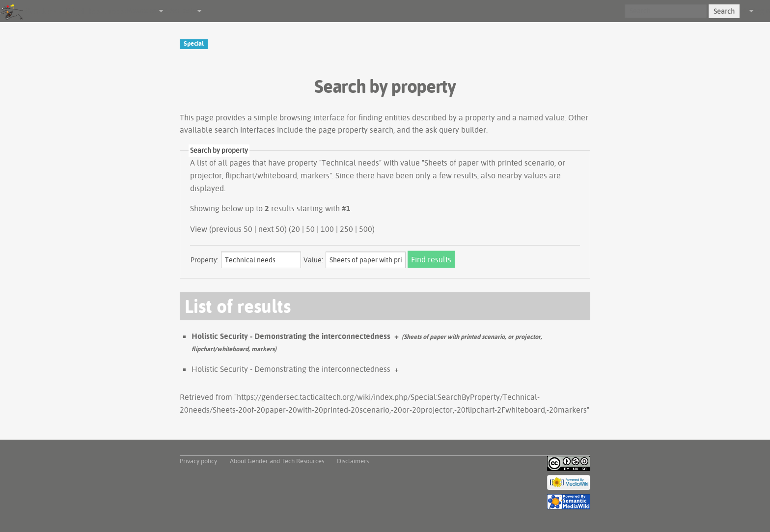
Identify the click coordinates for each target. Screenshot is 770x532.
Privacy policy (198, 461)
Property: (205, 260)
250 (346, 229)
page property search (356, 130)
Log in (762, 11)
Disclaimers (353, 461)
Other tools (179, 11)
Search (724, 11)
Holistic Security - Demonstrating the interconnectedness (291, 336)
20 (296, 229)
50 (310, 229)
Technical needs (350, 163)
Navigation (141, 11)
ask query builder (456, 130)
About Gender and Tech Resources (277, 461)
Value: (313, 260)
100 (327, 229)
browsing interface (312, 117)
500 (366, 229)
